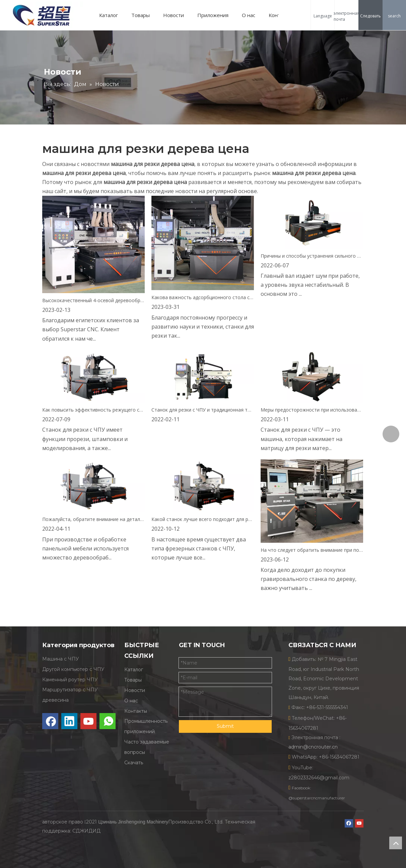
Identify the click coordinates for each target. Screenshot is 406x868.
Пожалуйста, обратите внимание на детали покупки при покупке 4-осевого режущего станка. (93, 519)
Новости (174, 15)
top (396, 843)
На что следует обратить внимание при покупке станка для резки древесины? (312, 550)
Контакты (136, 711)
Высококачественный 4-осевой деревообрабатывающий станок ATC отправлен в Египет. (93, 300)
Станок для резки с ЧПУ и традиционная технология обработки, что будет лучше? (203, 410)
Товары (141, 15)
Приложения (213, 15)
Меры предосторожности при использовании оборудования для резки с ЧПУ (312, 410)
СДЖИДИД (86, 831)
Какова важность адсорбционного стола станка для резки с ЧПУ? (203, 297)
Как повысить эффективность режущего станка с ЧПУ (93, 410)
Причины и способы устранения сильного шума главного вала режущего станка (312, 256)
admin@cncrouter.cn (313, 747)
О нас (249, 15)
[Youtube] (88, 721)
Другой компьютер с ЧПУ (73, 669)
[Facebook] (50, 721)
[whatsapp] (108, 721)
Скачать (134, 763)
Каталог (109, 15)
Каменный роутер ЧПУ (70, 680)
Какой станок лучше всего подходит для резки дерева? (203, 519)
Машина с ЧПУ (61, 659)
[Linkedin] (69, 721)
